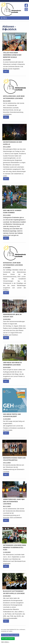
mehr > (6, 71)
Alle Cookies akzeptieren (8, 639)
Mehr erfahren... (5, 642)
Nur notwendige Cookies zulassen (10, 635)
